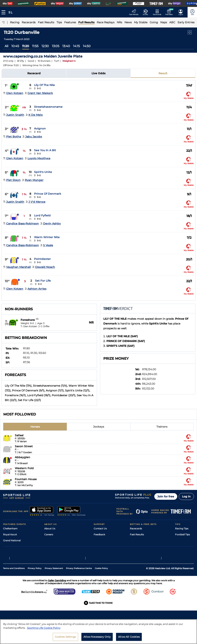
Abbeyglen (23, 457)
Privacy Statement (54, 592)
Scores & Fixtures (140, 540)
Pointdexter (42, 259)
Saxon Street (24, 446)
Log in (186, 496)
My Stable (135, 552)
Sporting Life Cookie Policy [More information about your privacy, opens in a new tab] (44, 628)
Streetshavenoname (48, 107)
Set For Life (43, 281)
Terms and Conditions (14, 592)
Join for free (166, 496)
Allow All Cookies (129, 637)
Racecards (136, 528)
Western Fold (24, 468)
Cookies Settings (65, 637)
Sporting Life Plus (54, 540)
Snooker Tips (182, 552)
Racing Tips (182, 528)
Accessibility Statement (58, 552)
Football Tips (182, 534)
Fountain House (26, 479)
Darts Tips (181, 546)
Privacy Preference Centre (79, 592)
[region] (98, 632)
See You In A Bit (45, 150)
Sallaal (19, 435)
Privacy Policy (35, 592)
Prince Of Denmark (48, 194)
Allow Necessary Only (97, 637)
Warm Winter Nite (47, 237)
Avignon (40, 128)
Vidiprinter (136, 546)
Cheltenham (10, 528)
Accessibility (101, 540)
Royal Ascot (10, 534)
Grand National (12, 540)
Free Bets (135, 558)
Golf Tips (180, 540)
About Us (50, 528)
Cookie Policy (101, 592)
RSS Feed (50, 564)
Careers (49, 534)
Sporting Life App (54, 546)
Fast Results (137, 534)
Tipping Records (184, 558)
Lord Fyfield (42, 215)
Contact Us (100, 528)
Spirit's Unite (43, 172)
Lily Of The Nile (44, 85)
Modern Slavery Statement (60, 558)
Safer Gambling (103, 546)
